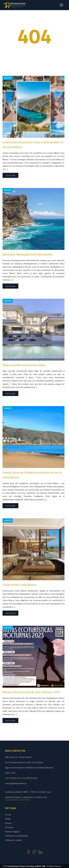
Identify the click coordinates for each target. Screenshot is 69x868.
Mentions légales (12, 832)
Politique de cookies (14, 840)
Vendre (8, 819)
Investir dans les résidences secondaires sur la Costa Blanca (32, 475)
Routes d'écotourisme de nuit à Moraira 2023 (31, 692)
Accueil (8, 814)
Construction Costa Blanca (19, 585)
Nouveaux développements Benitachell (28, 254)
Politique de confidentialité (16, 836)
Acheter (8, 823)
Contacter (9, 827)
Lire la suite (10, 175)
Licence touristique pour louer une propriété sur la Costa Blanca (33, 144)
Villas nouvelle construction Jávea (24, 365)
